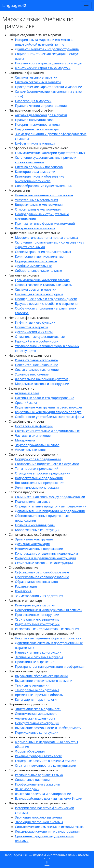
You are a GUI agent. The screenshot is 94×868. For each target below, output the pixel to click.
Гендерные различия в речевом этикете (46, 761)
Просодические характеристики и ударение (48, 87)
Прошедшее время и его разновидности (46, 299)
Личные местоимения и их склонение (44, 195)
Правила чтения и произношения (41, 106)
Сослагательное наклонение (37, 370)
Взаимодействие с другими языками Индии (49, 798)
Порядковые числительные (36, 261)
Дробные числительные (33, 266)
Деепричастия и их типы (34, 332)
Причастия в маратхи (31, 327)
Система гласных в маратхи (36, 77)
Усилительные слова (31, 450)
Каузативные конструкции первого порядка (48, 407)
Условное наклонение (32, 374)
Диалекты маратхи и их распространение (47, 49)
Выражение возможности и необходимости (48, 728)
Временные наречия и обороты (39, 695)
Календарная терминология (37, 700)
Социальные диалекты (32, 780)
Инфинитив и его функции (35, 322)
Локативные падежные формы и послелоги (48, 638)
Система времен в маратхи (36, 289)
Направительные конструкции (38, 652)
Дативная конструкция (32, 544)
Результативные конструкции (37, 624)
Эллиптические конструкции (37, 487)
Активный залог (27, 393)
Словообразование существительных (44, 186)
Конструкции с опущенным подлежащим (46, 553)
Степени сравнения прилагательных (43, 252)
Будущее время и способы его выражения (47, 304)
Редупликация (26, 586)
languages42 (14, 5)
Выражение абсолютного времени (41, 676)
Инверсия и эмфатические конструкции (45, 558)
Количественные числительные (39, 256)
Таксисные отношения (32, 685)
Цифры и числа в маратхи (35, 143)
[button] (47, 862)
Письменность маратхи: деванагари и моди (49, 63)
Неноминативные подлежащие (39, 549)
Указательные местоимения (36, 200)
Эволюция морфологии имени (38, 817)
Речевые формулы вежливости (39, 756)
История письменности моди (37, 125)
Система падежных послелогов (39, 167)
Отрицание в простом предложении (43, 473)
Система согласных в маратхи (38, 82)
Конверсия (23, 591)
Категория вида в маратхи (35, 605)
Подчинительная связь (33, 502)
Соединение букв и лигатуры (37, 129)
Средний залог (26, 403)
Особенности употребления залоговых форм (49, 417)
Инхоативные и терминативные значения (47, 629)
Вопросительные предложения (39, 478)
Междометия (25, 440)
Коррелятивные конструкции (37, 530)
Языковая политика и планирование (43, 794)
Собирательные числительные (38, 271)
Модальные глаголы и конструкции (42, 384)
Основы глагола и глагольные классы (44, 285)
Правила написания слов (34, 120)
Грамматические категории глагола (42, 280)
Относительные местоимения (38, 209)
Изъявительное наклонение (36, 360)
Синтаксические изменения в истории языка (49, 827)
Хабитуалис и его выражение (37, 619)
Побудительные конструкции (37, 723)
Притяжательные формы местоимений (45, 223)
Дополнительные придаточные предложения (50, 511)
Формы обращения (30, 751)
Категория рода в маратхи (35, 172)
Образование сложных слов (36, 582)
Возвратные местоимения (35, 228)
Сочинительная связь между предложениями (50, 497)
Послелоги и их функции (34, 426)
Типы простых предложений (37, 469)
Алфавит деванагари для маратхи (41, 115)
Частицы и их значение (33, 436)
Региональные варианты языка (39, 775)
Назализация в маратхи (33, 101)
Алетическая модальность (35, 718)
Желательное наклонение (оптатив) (42, 379)
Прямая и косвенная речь (35, 525)
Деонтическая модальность (36, 714)
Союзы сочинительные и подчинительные (47, 431)
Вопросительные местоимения (39, 205)
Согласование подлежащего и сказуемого (47, 464)
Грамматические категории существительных (50, 153)
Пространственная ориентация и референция (50, 667)
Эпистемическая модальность (38, 709)
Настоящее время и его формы (39, 294)
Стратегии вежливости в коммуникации (46, 765)
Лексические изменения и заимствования (47, 831)
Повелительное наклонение (36, 365)
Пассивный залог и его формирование (45, 398)
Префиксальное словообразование (42, 577)
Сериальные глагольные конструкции (44, 563)
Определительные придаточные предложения (51, 506)
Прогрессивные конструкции (37, 615)
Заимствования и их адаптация (39, 596)
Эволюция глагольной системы (39, 822)
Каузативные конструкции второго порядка (48, 412)
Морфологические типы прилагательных (47, 238)
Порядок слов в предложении (38, 459)
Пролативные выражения (35, 662)
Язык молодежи (27, 789)
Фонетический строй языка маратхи (43, 68)
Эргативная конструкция (34, 539)
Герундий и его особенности (37, 341)
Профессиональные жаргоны (37, 784)
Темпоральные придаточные (37, 690)
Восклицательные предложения (40, 483)
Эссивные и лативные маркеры (39, 657)
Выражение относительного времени (44, 681)
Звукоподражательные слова (37, 445)
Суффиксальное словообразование (42, 572)
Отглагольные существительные (40, 337)
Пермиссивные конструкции (37, 732)
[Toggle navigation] (86, 5)
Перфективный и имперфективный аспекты (49, 610)
